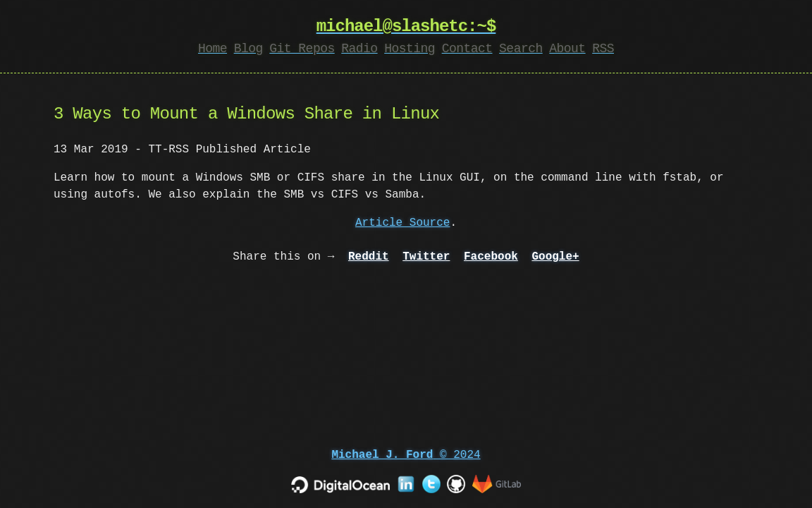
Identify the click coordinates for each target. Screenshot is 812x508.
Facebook (491, 257)
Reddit (369, 257)
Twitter (426, 257)
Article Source (402, 223)
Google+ (555, 257)
